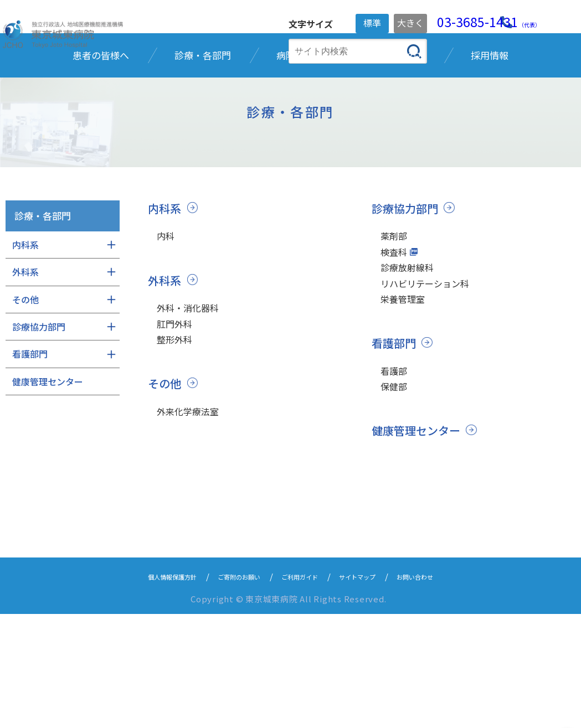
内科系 (165, 298)
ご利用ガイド (303, 690)
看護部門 (395, 450)
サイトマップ (374, 690)
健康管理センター (418, 545)
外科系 (165, 373)
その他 (165, 487)
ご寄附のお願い (228, 690)
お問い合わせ (445, 690)
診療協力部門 (407, 298)
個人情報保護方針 (145, 690)
